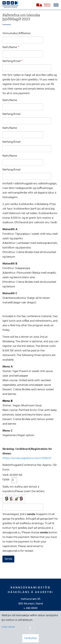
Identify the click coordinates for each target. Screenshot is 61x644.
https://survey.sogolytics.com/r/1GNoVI (27, 458)
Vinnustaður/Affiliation (17, 34)
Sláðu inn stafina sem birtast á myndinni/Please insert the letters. (24, 489)
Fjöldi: (6, 480)
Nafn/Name (10, 47)
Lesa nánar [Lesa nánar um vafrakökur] (8, 627)
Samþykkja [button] (30, 638)
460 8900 (32, 608)
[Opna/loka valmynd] (56, 5)
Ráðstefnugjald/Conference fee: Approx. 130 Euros (30, 467)
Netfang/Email (11, 61)
